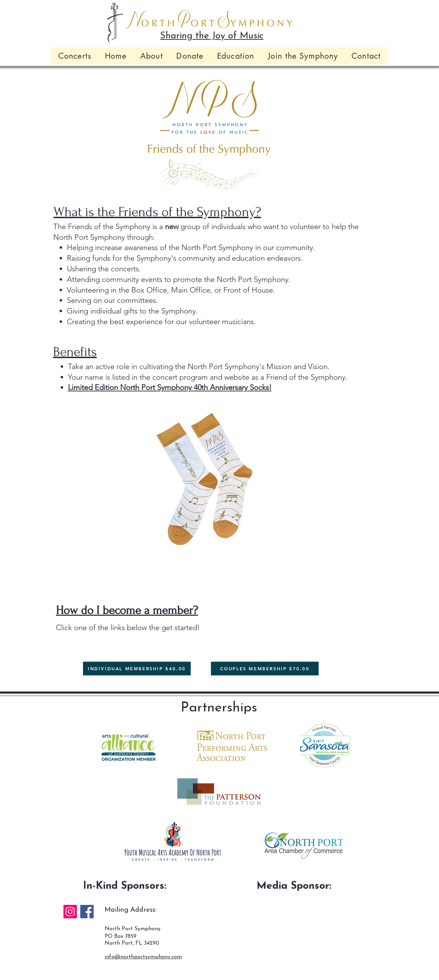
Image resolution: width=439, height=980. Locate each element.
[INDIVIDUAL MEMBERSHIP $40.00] (137, 669)
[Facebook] (87, 912)
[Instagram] (70, 912)
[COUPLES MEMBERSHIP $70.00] (265, 669)
